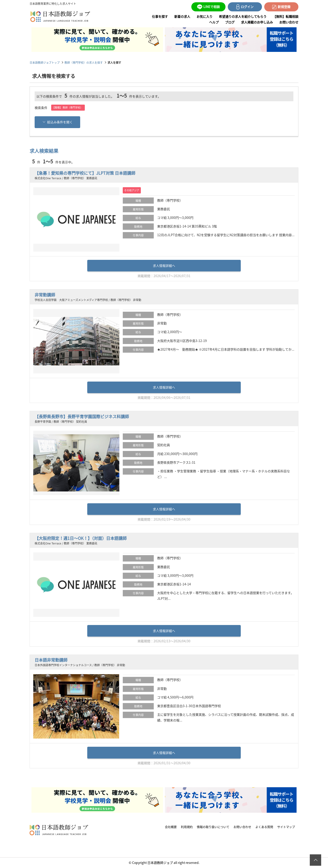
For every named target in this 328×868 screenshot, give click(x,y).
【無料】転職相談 (286, 16)
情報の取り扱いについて (213, 827)
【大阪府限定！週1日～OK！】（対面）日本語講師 (81, 538)
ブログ (230, 22)
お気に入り (205, 16)
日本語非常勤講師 (51, 660)
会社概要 (171, 827)
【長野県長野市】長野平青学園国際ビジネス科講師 (82, 416)
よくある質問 (264, 827)
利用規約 (187, 827)
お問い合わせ (289, 22)
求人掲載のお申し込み (257, 22)
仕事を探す (160, 16)
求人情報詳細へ (164, 266)
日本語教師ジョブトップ (45, 62)
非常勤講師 (45, 295)
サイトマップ (286, 827)
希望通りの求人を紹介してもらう (243, 16)
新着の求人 (182, 16)
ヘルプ (214, 22)
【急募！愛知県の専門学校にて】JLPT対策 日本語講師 (85, 173)
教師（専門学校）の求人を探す (84, 62)
